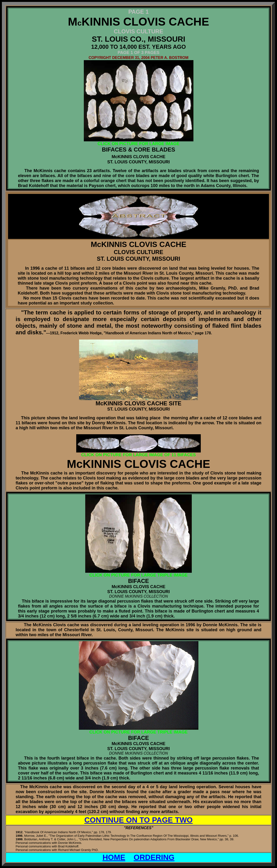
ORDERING (154, 857)
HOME (114, 857)
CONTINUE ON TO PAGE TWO (138, 820)
